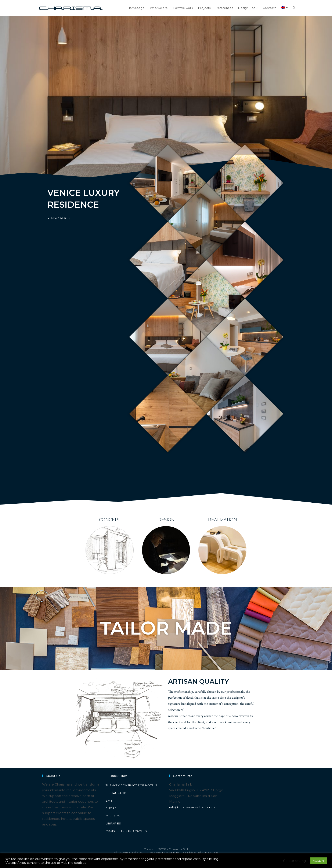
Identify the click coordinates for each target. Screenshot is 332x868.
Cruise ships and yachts (126, 831)
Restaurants (117, 793)
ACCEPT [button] (319, 861)
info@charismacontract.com (192, 807)
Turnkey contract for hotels (131, 785)
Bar (109, 801)
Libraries (113, 823)
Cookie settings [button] (295, 861)
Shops (111, 808)
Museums (113, 816)
